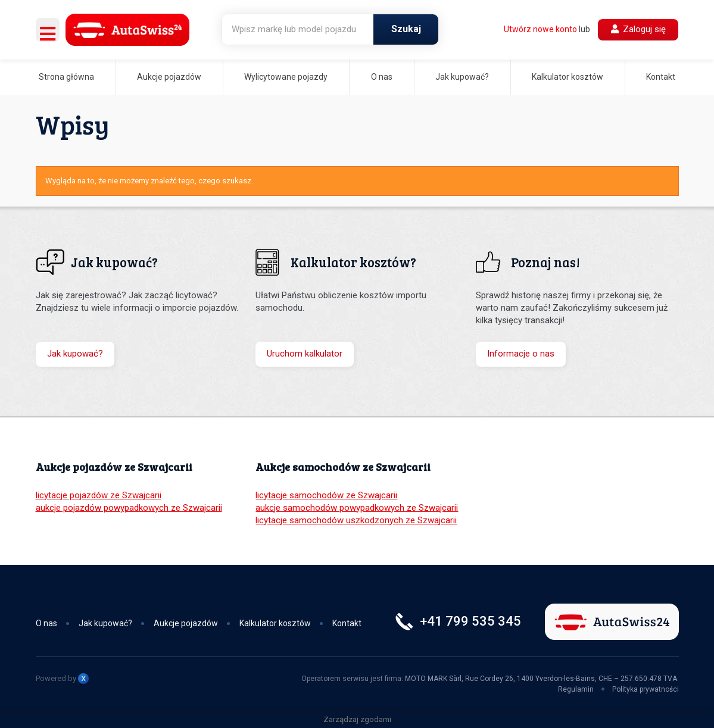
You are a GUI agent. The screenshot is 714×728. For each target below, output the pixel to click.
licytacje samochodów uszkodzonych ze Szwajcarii (356, 520)
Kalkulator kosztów (568, 77)
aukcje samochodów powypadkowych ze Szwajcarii (357, 508)
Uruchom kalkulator (305, 354)
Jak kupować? (462, 77)
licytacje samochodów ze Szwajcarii (326, 495)
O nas (382, 77)
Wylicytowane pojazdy (286, 77)
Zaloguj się (638, 29)
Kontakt (661, 77)
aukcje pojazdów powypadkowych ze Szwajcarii (129, 508)
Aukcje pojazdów (169, 77)
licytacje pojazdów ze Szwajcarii (99, 495)
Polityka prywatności (646, 689)
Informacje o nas (521, 354)
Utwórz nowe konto (540, 29)
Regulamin (576, 689)
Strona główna (66, 77)
